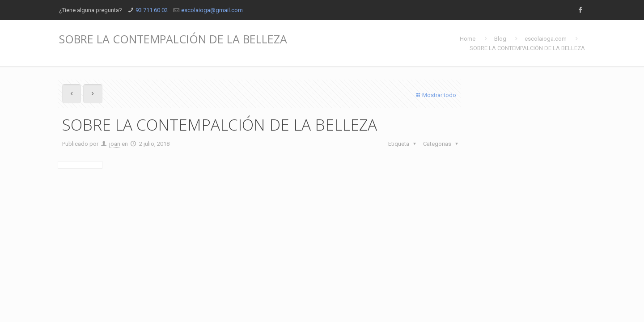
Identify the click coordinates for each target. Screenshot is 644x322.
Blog (500, 39)
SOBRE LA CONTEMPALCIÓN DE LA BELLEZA (527, 48)
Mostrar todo (435, 95)
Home (468, 39)
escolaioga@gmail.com (212, 10)
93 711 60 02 (152, 10)
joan (115, 144)
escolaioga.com (546, 39)
